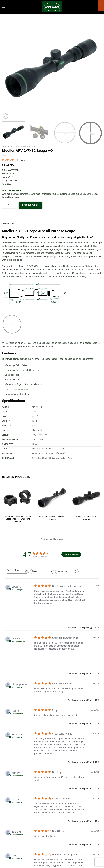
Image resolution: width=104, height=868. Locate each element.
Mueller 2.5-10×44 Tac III (86, 517)
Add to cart (30, 205)
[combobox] (42, 571)
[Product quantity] (9, 205)
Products (7, 146)
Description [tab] (8, 224)
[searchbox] (15, 570)
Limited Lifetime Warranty (17, 389)
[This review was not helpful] (96, 628)
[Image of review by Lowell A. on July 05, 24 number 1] (41, 611)
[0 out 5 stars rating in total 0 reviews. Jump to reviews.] (13, 160)
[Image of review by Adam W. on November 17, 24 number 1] (41, 657)
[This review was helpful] (91, 628)
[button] (101, 434)
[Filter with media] (67, 571)
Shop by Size (20, 146)
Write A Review (71, 554)
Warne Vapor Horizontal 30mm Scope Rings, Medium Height (18, 518)
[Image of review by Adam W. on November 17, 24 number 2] (56, 657)
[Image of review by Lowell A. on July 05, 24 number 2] (56, 611)
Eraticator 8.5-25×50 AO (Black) (52, 517)
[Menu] (4, 7)
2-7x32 (32, 146)
